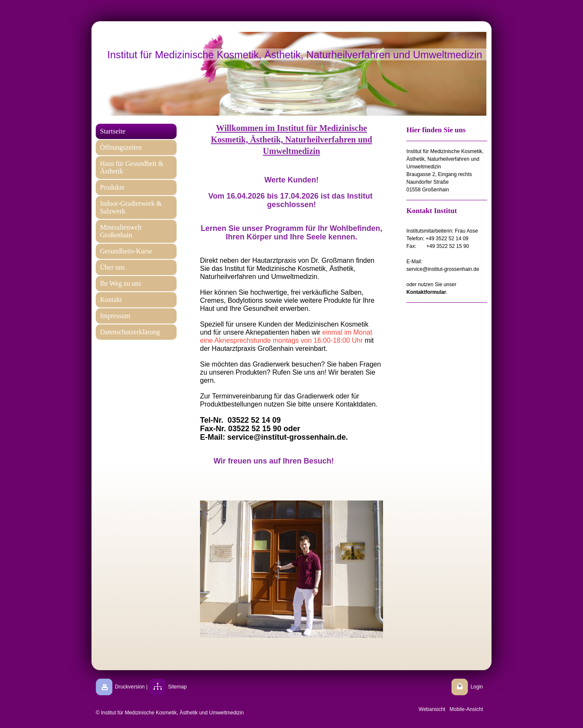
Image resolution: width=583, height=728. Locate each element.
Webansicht (432, 709)
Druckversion (130, 687)
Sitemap (177, 687)
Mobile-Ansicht (466, 709)
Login (477, 687)
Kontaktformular (426, 292)
